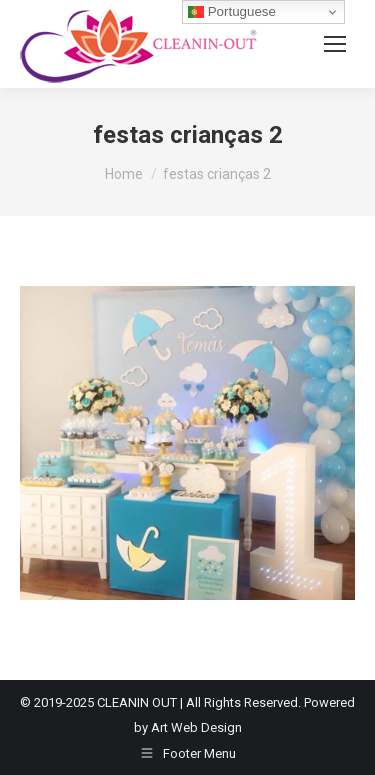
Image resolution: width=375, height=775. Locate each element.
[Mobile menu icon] (335, 44)
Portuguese (232, 12)
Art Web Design (196, 727)
